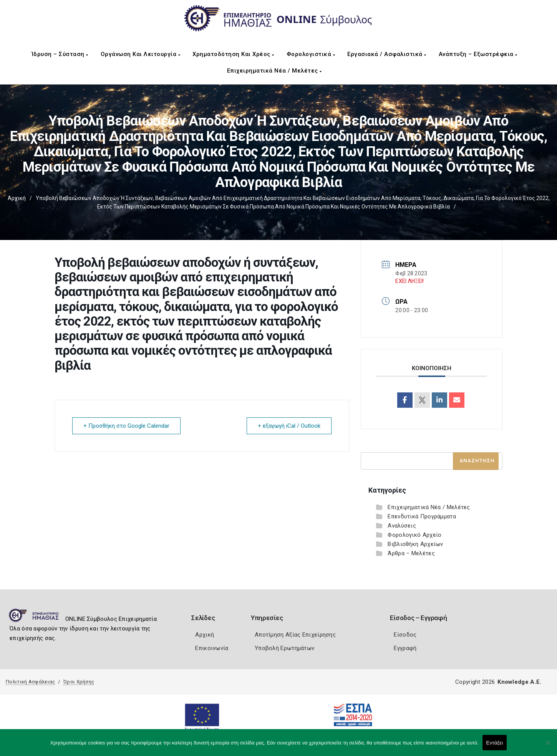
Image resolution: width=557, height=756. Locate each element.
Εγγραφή (405, 648)
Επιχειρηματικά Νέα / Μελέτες (274, 71)
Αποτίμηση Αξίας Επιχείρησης (295, 635)
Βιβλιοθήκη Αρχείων (415, 544)
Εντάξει (495, 743)
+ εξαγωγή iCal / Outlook (289, 426)
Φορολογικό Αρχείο (414, 535)
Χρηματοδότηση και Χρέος (233, 54)
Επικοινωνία (212, 648)
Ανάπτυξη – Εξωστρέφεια (478, 54)
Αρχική (17, 198)
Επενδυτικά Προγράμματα (422, 516)
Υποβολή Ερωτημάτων (284, 648)
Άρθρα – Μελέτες (411, 553)
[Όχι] (547, 746)
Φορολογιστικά (311, 54)
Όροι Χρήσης (79, 682)
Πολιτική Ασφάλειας (30, 682)
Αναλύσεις (402, 526)
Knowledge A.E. (519, 682)
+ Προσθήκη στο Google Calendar (126, 426)
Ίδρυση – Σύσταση (60, 54)
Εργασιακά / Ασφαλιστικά (387, 54)
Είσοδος (405, 635)
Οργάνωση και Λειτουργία (141, 54)
